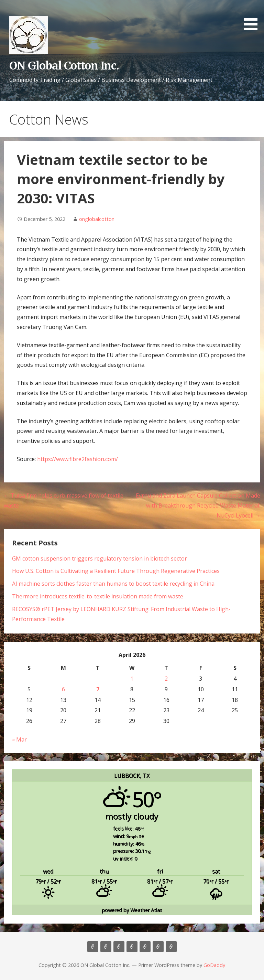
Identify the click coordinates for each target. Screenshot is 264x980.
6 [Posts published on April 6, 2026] (63, 689)
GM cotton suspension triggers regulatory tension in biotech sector (100, 558)
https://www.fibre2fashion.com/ (78, 459)
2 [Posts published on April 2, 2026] (166, 679)
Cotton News (158, 947)
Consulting (119, 947)
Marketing (132, 947)
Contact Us (145, 947)
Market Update (171, 947)
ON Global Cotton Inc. (64, 66)
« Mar (19, 739)
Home (93, 947)
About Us (106, 947)
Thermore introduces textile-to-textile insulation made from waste (98, 596)
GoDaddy (214, 965)
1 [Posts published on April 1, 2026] (132, 679)
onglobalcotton (97, 219)
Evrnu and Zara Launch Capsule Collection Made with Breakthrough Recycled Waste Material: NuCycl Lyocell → (198, 505)
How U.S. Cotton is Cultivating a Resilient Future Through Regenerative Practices (116, 571)
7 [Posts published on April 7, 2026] (98, 689)
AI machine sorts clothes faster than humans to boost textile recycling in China (113, 584)
